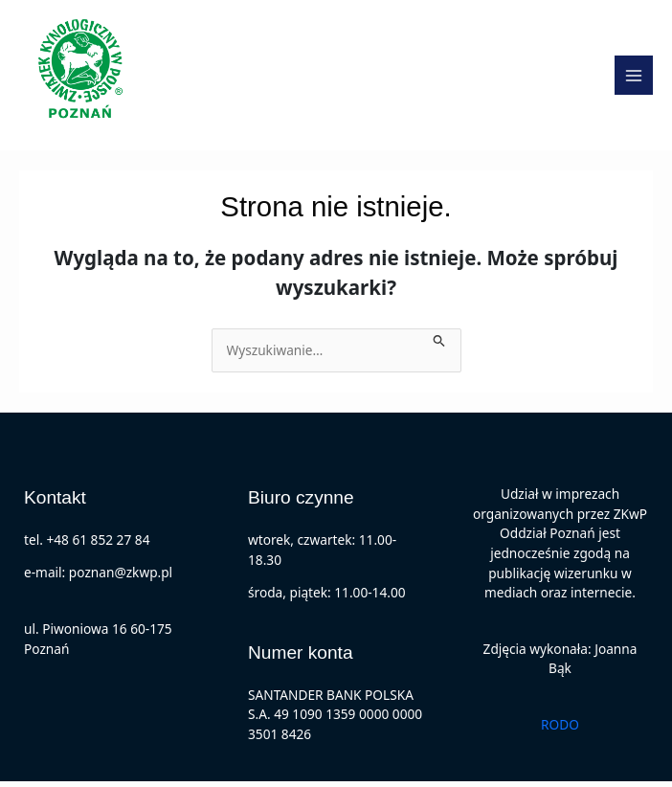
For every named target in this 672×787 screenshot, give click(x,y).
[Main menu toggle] (634, 78)
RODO (560, 729)
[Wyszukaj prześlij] (439, 343)
